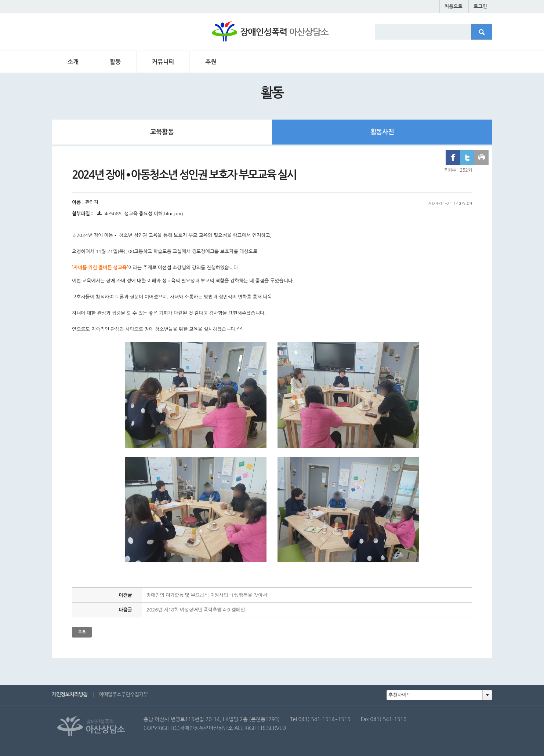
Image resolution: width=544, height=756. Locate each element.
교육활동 (162, 132)
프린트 (481, 158)
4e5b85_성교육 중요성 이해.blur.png (139, 214)
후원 (211, 62)
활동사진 (382, 132)
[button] (487, 695)
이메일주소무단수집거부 (123, 694)
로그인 (480, 6)
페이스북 (453, 158)
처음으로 (454, 6)
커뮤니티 (163, 62)
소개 (73, 62)
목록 (82, 632)
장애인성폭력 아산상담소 (271, 35)
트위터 (467, 158)
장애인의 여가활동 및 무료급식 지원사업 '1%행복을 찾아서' (208, 595)
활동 (115, 62)
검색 (486, 34)
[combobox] (435, 695)
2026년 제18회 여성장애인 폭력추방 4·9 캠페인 (196, 610)
